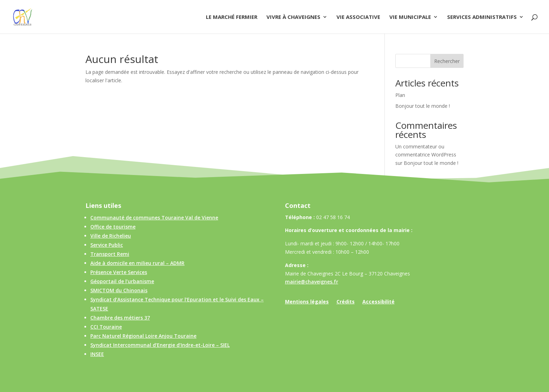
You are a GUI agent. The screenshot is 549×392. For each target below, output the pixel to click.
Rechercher (447, 61)
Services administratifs (482, 17)
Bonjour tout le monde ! (423, 106)
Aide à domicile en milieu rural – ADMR (137, 263)
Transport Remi (110, 254)
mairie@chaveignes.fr (312, 282)
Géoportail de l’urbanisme (122, 281)
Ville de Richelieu (111, 236)
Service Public (107, 245)
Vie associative (358, 17)
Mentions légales (307, 302)
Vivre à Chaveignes (293, 17)
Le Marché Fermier (232, 17)
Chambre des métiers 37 (120, 318)
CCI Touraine (106, 327)
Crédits (346, 302)
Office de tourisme (113, 227)
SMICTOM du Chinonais (119, 290)
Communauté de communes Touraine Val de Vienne (154, 218)
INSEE (97, 354)
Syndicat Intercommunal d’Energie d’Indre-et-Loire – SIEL (160, 345)
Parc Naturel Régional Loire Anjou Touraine (143, 336)
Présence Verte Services (119, 272)
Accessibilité (378, 302)
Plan (400, 95)
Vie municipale (410, 17)
